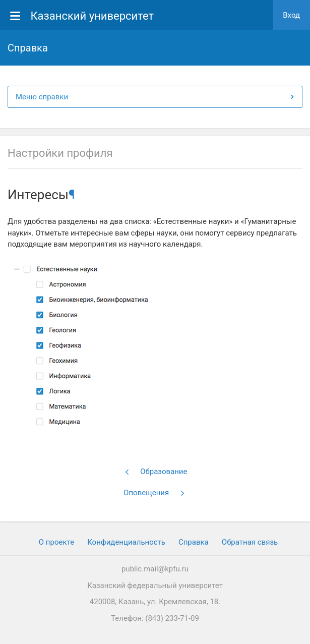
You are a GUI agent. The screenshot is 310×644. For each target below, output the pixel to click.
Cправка (194, 542)
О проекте (56, 542)
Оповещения (154, 493)
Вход (291, 15)
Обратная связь (250, 542)
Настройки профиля (60, 153)
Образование (156, 472)
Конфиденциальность (126, 542)
